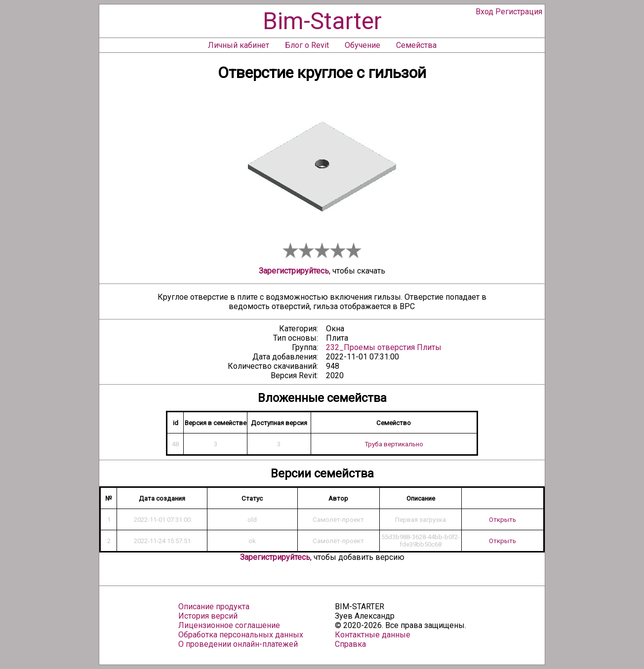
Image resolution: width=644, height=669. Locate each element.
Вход (484, 12)
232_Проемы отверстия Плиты (384, 347)
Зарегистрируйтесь (294, 271)
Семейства (416, 45)
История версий (208, 616)
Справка (350, 644)
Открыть (503, 520)
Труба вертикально (394, 444)
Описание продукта (214, 607)
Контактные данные (373, 635)
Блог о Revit (307, 45)
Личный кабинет (239, 45)
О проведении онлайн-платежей (238, 644)
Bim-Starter (322, 21)
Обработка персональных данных (241, 635)
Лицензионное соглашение (229, 625)
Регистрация (519, 12)
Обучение (362, 45)
